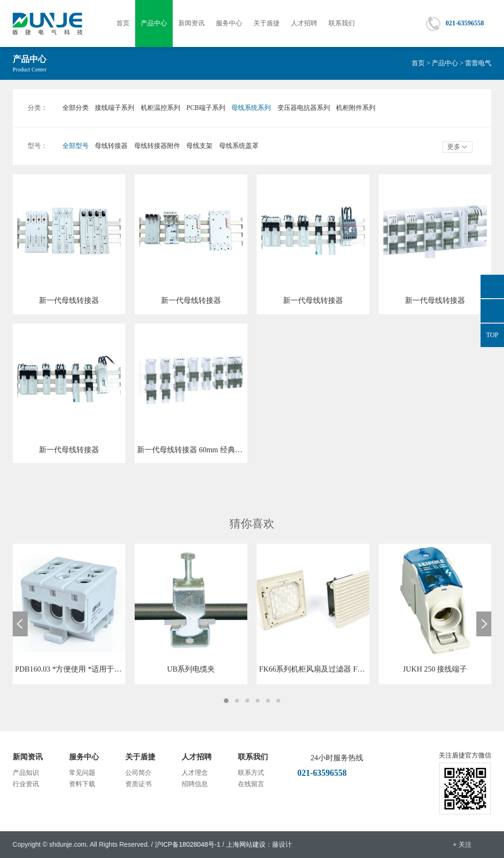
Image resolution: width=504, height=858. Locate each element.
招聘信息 (195, 784)
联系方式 (251, 773)
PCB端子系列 (206, 108)
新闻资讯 (191, 23)
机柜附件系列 (356, 108)
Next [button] (484, 624)
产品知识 (26, 773)
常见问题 (82, 773)
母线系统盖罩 (239, 146)
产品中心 (154, 23)
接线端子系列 (115, 108)
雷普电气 (478, 63)
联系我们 (342, 23)
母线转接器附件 (157, 146)
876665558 (492, 286)
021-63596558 (465, 23)
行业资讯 (26, 784)
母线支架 (199, 146)
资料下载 (82, 784)
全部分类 (76, 108)
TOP (492, 335)
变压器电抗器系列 (304, 108)
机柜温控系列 (160, 108)
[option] (69, 614)
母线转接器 (111, 146)
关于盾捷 (267, 23)
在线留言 (251, 784)
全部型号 (76, 146)
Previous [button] (20, 624)
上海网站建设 (246, 844)
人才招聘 (304, 23)
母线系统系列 (251, 108)
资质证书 (138, 784)
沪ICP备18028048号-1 (188, 844)
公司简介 (138, 773)
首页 (123, 23)
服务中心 (229, 23)
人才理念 (195, 773)
